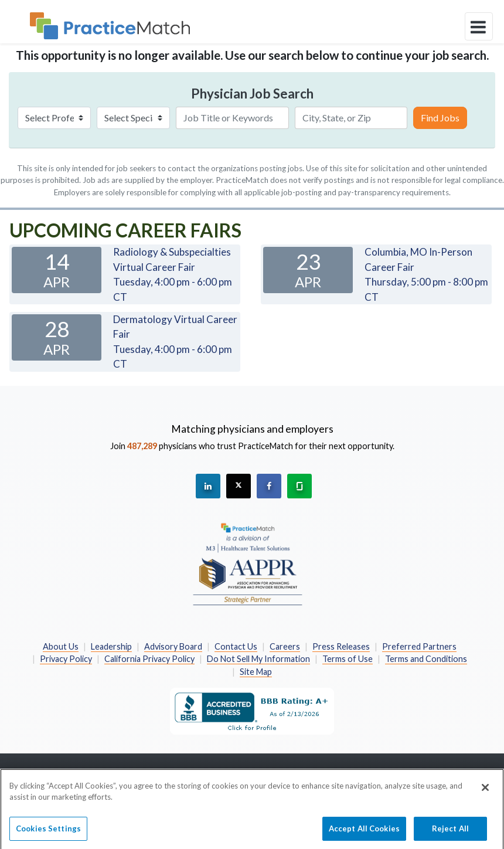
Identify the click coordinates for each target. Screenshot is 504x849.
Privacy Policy (66, 659)
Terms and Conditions (426, 659)
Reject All (450, 832)
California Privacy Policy (149, 659)
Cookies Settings (48, 832)
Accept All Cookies (364, 832)
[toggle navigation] (479, 26)
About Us (61, 646)
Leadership (111, 646)
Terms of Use (348, 659)
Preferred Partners (419, 646)
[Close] (485, 791)
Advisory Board (173, 646)
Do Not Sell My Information (258, 659)
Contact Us (236, 646)
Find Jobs (440, 118)
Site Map (256, 672)
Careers (285, 646)
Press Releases (341, 646)
